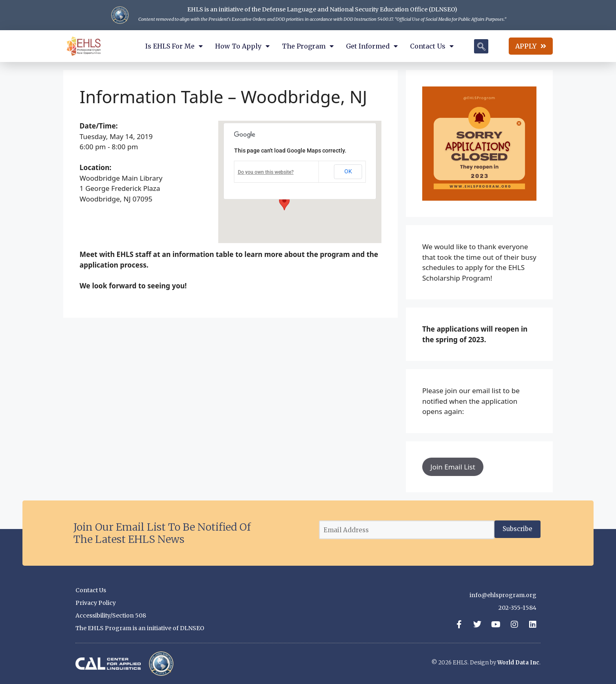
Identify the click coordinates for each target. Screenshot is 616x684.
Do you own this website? (266, 172)
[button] (284, 203)
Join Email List (453, 467)
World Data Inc (518, 663)
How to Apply (242, 46)
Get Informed (372, 46)
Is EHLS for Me (174, 46)
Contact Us (432, 46)
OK (348, 171)
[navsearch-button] (481, 46)
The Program (308, 46)
